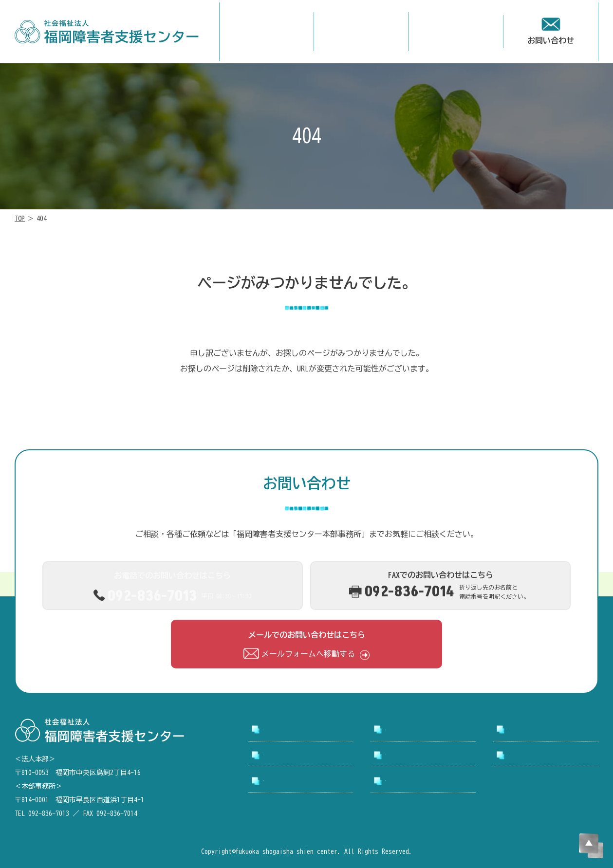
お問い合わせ (531, 756)
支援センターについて (424, 730)
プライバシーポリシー (424, 785)
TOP (20, 219)
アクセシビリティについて (306, 785)
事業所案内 (527, 730)
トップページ (286, 730)
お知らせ (401, 756)
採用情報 (279, 756)
